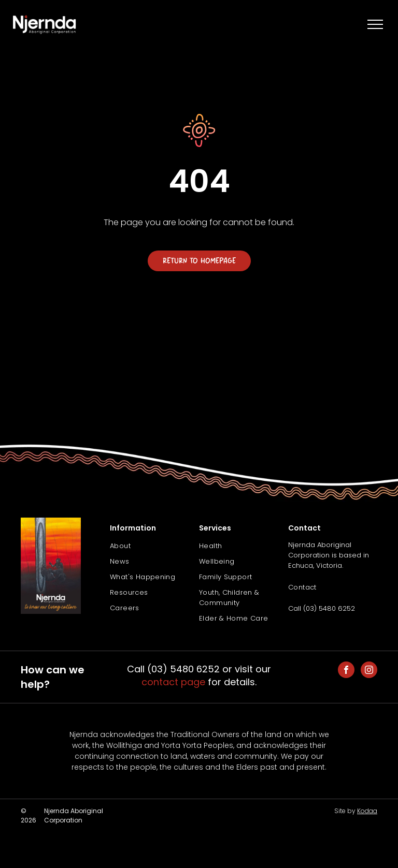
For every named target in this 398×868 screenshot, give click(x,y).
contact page (173, 682)
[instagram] (369, 671)
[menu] (375, 24)
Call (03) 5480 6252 (322, 608)
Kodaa (367, 811)
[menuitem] (154, 546)
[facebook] (346, 671)
